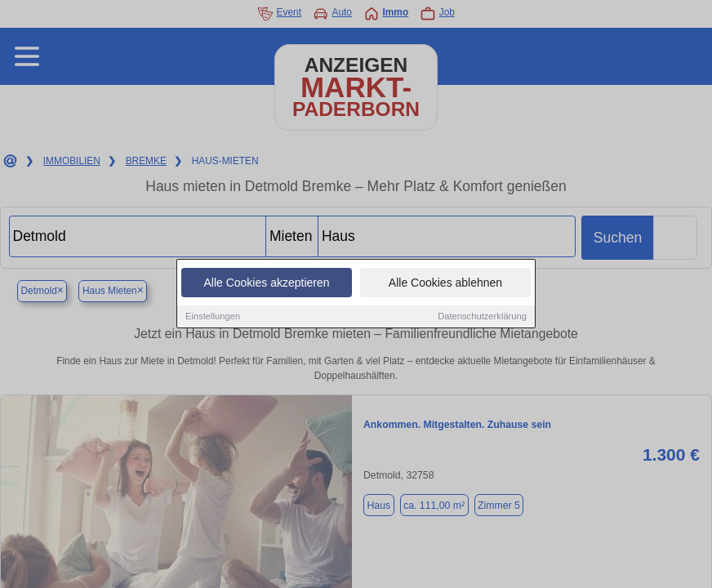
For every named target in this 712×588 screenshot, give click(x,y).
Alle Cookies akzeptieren (266, 283)
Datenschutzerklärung (482, 317)
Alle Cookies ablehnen (445, 283)
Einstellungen (213, 317)
